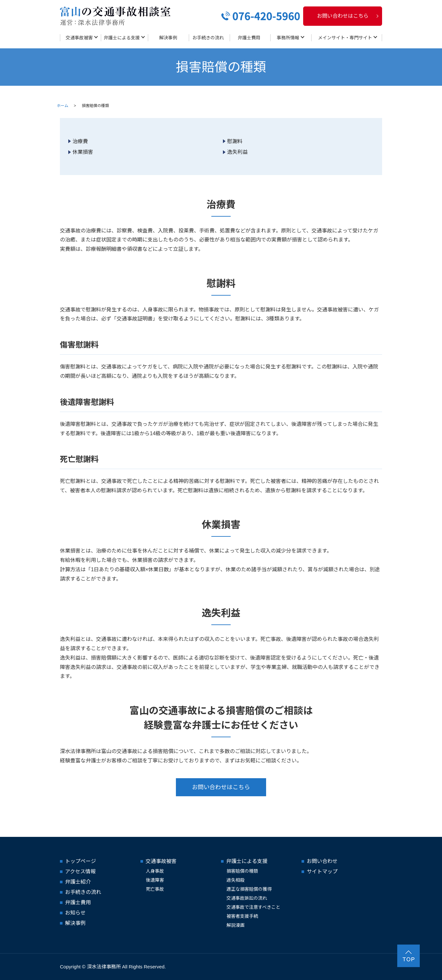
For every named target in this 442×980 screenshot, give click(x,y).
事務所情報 (288, 38)
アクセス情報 (80, 872)
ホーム (62, 106)
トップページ (81, 861)
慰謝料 (235, 141)
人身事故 (155, 871)
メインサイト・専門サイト (345, 38)
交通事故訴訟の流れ (247, 898)
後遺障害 (155, 880)
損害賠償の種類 (242, 871)
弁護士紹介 (78, 882)
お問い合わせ (322, 861)
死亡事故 (155, 889)
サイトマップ (322, 872)
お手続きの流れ (208, 38)
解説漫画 (235, 925)
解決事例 (168, 38)
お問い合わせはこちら (343, 16)
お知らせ (75, 913)
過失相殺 (235, 880)
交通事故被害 (79, 38)
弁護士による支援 (122, 38)
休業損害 (83, 152)
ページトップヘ (408, 956)
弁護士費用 (249, 38)
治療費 (80, 141)
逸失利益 (237, 152)
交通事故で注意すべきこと (253, 907)
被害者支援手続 (242, 916)
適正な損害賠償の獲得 (249, 889)
